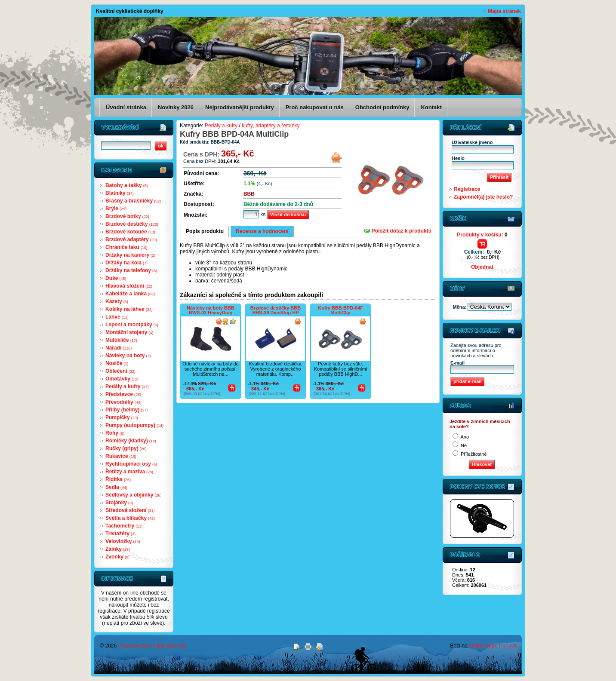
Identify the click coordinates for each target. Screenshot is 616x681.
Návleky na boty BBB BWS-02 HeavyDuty (211, 310)
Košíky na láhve (129, 309)
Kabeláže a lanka (130, 294)
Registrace (467, 189)
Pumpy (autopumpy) (134, 425)
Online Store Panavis (493, 646)
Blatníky (120, 193)
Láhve (117, 317)
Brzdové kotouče (130, 232)
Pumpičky (122, 417)
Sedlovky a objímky (133, 495)
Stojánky (119, 503)
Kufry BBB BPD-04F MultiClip (340, 310)
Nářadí (119, 348)
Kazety (117, 301)
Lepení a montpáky (132, 325)
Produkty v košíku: (482, 235)
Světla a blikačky (130, 518)
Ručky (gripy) (126, 448)
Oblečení (120, 371)
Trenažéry (120, 534)
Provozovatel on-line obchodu (152, 646)
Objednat (482, 267)
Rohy (115, 433)
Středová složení (130, 510)
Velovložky (123, 541)
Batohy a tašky (127, 185)
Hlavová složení (129, 286)
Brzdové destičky (132, 224)
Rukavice (121, 456)
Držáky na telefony (131, 270)
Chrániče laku (126, 247)
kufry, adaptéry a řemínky (271, 126)
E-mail (457, 363)
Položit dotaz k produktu (398, 231)
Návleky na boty (128, 356)
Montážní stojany (129, 332)
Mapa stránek (504, 11)
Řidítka (118, 479)
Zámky (118, 549)
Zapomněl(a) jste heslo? (483, 197)
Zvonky (117, 557)
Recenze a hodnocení (262, 231)
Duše (116, 278)
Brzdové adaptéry (131, 239)
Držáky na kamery (130, 255)
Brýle (116, 209)
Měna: (460, 307)
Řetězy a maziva (129, 472)
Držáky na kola (126, 263)
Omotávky (122, 379)
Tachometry (124, 526)
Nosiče (117, 363)
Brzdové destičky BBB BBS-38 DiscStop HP (276, 310)
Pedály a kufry (127, 387)
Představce (123, 394)
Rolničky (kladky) (131, 441)
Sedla (116, 487)
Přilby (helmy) (126, 410)
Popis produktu (205, 231)
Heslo (458, 158)
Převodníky (123, 402)
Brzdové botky (127, 216)
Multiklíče (121, 340)
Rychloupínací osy (131, 464)
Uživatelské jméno (472, 142)
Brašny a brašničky (133, 201)
